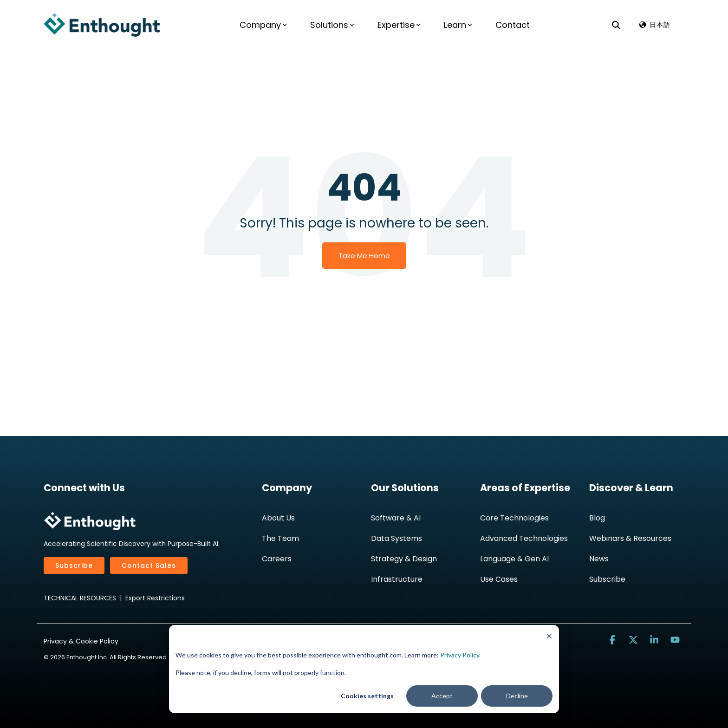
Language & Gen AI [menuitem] (514, 559)
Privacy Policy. (460, 655)
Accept (442, 696)
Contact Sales (149, 565)
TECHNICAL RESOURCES (80, 598)
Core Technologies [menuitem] (514, 518)
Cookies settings (367, 696)
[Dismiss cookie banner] (549, 637)
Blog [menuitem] (597, 518)
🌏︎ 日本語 (654, 25)
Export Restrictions (155, 598)
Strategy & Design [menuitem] (404, 559)
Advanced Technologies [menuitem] (524, 538)
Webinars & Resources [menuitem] (630, 538)
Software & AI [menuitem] (396, 518)
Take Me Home (364, 256)
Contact (513, 25)
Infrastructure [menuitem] (397, 579)
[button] (614, 640)
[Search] (616, 25)
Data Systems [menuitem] (396, 538)
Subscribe (74, 565)
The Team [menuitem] (280, 538)
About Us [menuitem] (278, 518)
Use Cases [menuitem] (499, 579)
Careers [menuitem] (277, 559)
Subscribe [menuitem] (607, 579)
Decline (517, 696)
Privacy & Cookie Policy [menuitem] (81, 641)
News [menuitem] (599, 559)
